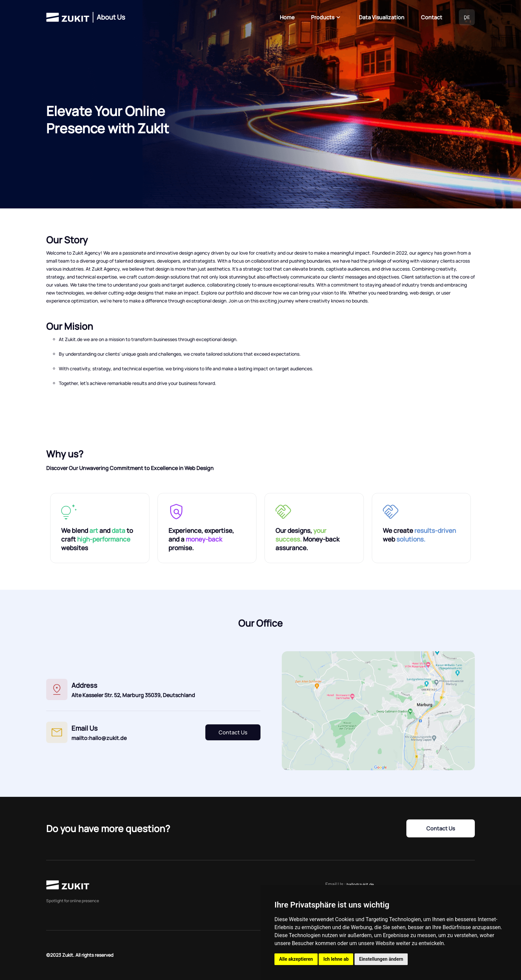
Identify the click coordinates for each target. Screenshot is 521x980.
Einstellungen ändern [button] (381, 959)
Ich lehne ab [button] (336, 959)
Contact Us (233, 732)
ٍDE (467, 17)
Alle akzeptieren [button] (296, 959)
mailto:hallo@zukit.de (99, 738)
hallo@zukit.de (360, 884)
